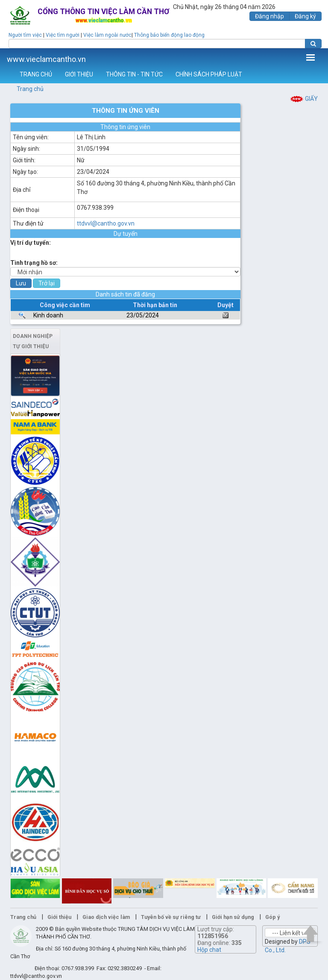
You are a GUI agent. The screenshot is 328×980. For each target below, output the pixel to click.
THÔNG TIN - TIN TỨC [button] (134, 74)
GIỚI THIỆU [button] (79, 74)
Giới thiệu (59, 917)
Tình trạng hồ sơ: (34, 263)
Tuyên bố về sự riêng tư (171, 917)
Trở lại (47, 283)
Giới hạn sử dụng (233, 917)
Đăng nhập (269, 16)
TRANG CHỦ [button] (36, 74)
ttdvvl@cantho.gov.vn (106, 223)
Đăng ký (305, 16)
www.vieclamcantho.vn (46, 59)
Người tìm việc (25, 35)
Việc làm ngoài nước (107, 35)
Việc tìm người (63, 35)
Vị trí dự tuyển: (31, 243)
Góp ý (272, 917)
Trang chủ (30, 89)
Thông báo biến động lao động (169, 35)
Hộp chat (209, 950)
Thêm (310, 57)
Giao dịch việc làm (106, 917)
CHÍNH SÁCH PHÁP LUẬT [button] (209, 74)
